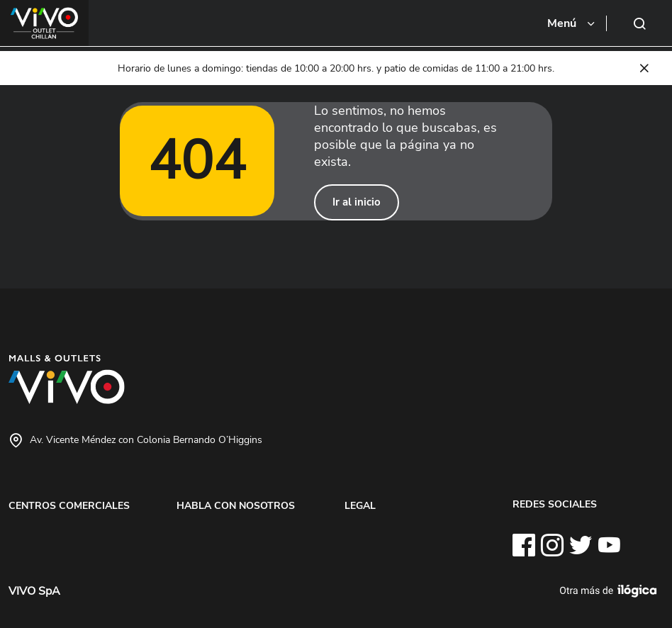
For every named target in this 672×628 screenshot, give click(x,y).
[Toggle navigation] (572, 23)
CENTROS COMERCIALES (69, 505)
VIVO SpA (34, 591)
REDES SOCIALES (555, 504)
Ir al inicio (357, 202)
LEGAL (360, 505)
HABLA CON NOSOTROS (236, 505)
